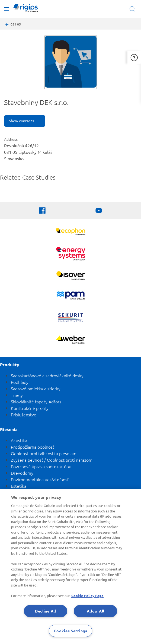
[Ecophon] (71, 232)
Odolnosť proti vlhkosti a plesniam (44, 453)
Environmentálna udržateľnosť (40, 479)
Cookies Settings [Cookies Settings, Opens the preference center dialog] (70, 631)
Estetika (19, 486)
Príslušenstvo (24, 415)
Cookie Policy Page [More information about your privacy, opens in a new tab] (87, 596)
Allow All (96, 611)
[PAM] (71, 296)
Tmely (17, 395)
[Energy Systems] (71, 254)
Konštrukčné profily (30, 408)
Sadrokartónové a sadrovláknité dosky (47, 375)
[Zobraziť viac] (71, 276)
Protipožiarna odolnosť (33, 447)
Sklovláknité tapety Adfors (36, 401)
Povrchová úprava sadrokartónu (41, 466)
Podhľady (20, 382)
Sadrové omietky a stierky (36, 388)
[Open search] (133, 9)
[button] (134, 57)
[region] (70, 567)
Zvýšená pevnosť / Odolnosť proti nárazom (52, 460)
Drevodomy (22, 473)
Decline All (46, 611)
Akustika (19, 440)
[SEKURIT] (71, 318)
